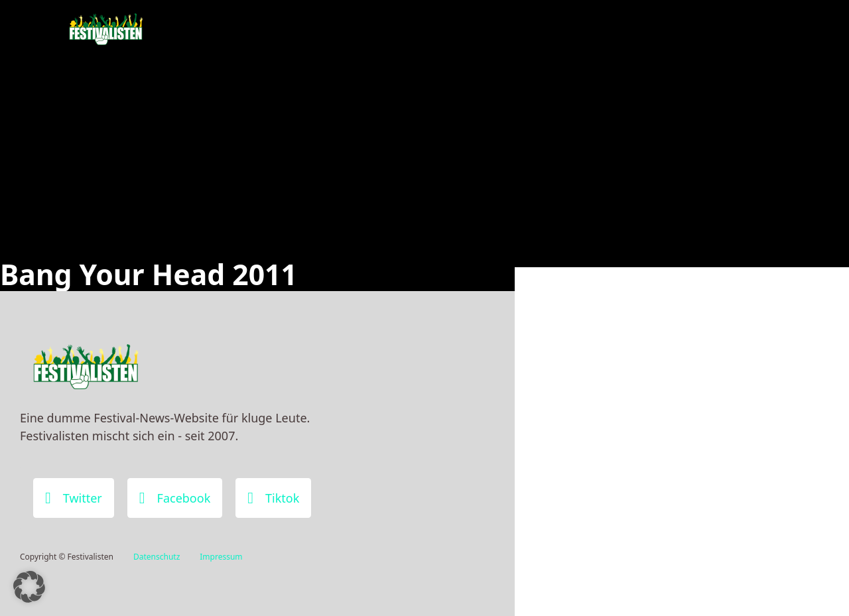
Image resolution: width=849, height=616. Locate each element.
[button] (29, 587)
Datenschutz (157, 557)
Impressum (221, 557)
